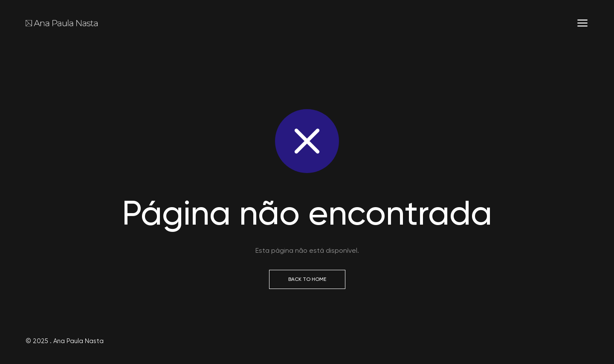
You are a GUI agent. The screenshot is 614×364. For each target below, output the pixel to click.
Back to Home (307, 279)
